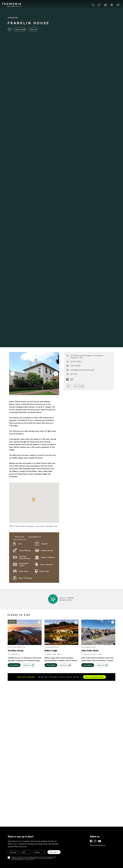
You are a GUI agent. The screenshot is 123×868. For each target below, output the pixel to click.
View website (14, 665)
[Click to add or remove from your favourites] (10, 29)
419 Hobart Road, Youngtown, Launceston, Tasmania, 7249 (35, 526)
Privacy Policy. (29, 860)
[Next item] (56, 374)
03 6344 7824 (76, 361)
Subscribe (54, 852)
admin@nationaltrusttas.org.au (82, 370)
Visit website (75, 366)
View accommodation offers (94, 677)
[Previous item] (12, 374)
